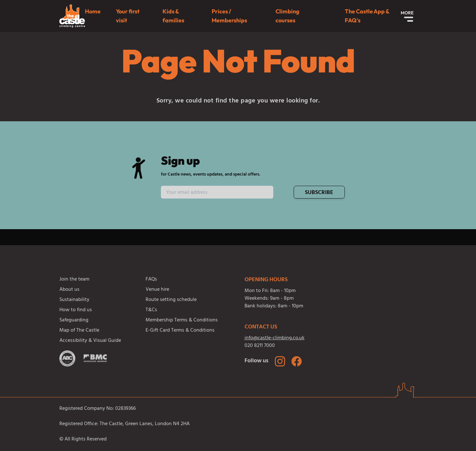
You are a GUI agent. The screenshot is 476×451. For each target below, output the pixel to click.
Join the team (74, 280)
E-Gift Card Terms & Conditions (180, 331)
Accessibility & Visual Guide (90, 341)
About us (69, 290)
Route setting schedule (171, 300)
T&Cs (151, 310)
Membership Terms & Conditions (182, 320)
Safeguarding (74, 320)
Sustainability (74, 300)
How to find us (76, 310)
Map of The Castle (79, 331)
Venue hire (157, 290)
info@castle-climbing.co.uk (275, 338)
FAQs (151, 280)
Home (93, 11)
